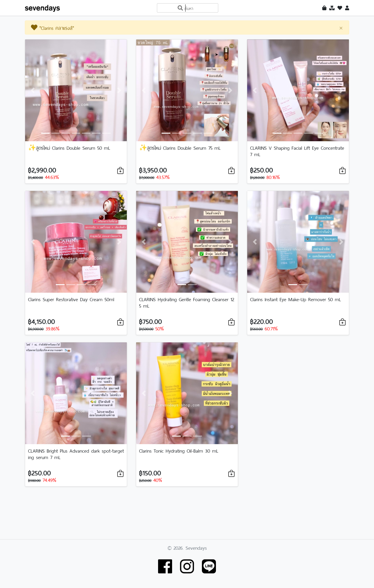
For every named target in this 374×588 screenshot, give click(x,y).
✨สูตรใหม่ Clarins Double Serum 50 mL (69, 147)
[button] (33, 90)
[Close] (341, 28)
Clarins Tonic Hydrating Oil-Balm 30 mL (179, 450)
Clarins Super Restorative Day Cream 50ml (71, 299)
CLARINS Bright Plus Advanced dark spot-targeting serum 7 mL (76, 453)
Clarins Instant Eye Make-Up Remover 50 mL (296, 299)
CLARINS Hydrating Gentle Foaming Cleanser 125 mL (187, 302)
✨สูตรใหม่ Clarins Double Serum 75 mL (180, 147)
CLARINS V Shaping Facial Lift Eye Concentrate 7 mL (297, 151)
